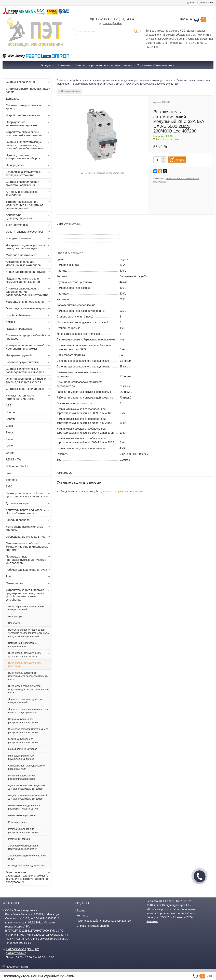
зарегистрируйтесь (115, 491)
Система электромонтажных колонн (28, 107)
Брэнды (82, 911)
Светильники (28, 583)
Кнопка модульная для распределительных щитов (23, 741)
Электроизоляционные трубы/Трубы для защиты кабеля (28, 380)
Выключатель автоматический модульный (25, 664)
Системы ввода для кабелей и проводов (28, 337)
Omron (10, 453)
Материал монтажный (28, 255)
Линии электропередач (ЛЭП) (28, 272)
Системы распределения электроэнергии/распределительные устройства (28, 292)
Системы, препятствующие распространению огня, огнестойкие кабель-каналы (28, 145)
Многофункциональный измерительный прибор (21, 757)
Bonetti (10, 419)
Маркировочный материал (23, 749)
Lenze (10, 446)
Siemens (11, 480)
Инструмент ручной (28, 355)
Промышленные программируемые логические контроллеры (28, 560)
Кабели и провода (28, 520)
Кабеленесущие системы (28, 362)
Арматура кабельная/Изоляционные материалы (28, 263)
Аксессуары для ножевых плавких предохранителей (27, 608)
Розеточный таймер (19, 839)
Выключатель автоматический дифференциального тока (29, 654)
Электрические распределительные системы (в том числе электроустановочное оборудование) (28, 877)
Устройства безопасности (28, 115)
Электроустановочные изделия (28, 309)
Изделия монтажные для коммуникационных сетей (28, 280)
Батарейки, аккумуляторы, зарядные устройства (28, 174)
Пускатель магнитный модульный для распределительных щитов (27, 787)
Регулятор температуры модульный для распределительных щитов (28, 797)
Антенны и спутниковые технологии (28, 193)
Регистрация (207, 3)
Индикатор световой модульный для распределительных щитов (28, 731)
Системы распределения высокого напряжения (28, 183)
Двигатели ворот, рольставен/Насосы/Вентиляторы (28, 512)
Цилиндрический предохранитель (27, 866)
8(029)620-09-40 (16, 953)
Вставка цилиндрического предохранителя (22, 645)
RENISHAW (13, 460)
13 (122, 19)
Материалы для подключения (28, 302)
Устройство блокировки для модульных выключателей (23, 847)
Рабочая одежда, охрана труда (28, 570)
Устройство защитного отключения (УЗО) (27, 857)
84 (132, 19)
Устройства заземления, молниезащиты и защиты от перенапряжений (28, 205)
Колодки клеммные (28, 239)
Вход (191, 3)
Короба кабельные (28, 315)
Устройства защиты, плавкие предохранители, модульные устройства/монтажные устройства (28, 595)
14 (127, 19)
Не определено (28, 165)
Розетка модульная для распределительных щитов (23, 831)
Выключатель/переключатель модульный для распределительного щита (28, 689)
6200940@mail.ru (112, 23)
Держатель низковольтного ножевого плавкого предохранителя (28, 711)
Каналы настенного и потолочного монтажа (28, 397)
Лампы (28, 322)
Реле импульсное (18, 822)
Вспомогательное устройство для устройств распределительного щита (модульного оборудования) (29, 633)
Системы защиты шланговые (28, 389)
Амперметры (15, 616)
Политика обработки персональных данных (104, 921)
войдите (138, 491)
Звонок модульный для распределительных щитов (23, 721)
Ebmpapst (12, 99)
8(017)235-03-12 (104, 19)
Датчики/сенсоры (28, 503)
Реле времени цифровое (22, 815)
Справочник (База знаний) (93, 926)
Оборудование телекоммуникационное (28, 124)
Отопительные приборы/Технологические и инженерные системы (28, 547)
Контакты (83, 916)
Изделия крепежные (28, 329)
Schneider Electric (17, 466)
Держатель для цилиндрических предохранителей (26, 701)
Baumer (11, 412)
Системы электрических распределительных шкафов (28, 370)
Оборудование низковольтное (28, 537)
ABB (9, 406)
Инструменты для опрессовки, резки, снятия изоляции (28, 247)
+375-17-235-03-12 (196, 43)
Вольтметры (15, 623)
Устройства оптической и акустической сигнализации (28, 134)
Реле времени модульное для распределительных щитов (25, 807)
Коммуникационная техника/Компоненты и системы (28, 347)
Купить (180, 160)
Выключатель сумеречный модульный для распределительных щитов (28, 676)
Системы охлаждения (28, 82)
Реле (28, 577)
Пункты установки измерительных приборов (28, 157)
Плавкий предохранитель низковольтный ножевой (22, 777)
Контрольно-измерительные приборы (28, 528)
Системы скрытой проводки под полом (28, 90)
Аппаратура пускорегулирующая (28, 217)
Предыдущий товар (69, 91)
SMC (9, 487)
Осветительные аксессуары (28, 232)
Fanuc (10, 433)
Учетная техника (28, 225)
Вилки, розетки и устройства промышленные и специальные (28, 495)
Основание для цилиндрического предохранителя (26, 767)
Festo (9, 439)
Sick (8, 473)
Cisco (9, 426)
